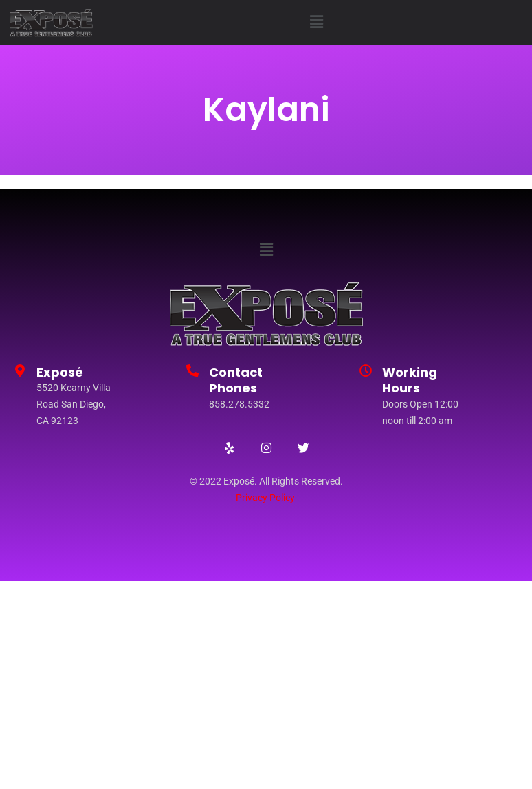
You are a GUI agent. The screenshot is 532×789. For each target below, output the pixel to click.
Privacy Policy (265, 498)
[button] (317, 23)
